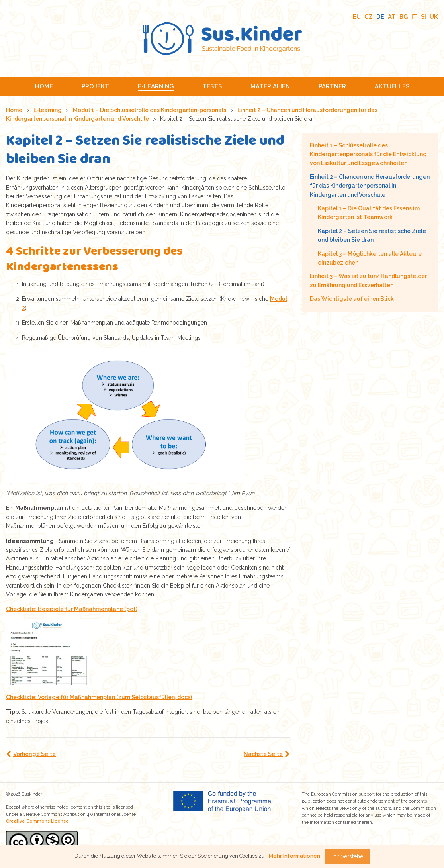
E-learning (48, 110)
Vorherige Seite (34, 754)
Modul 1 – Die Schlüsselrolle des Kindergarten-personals (150, 110)
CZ (369, 17)
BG (404, 17)
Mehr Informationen (294, 856)
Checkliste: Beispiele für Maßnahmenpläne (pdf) (72, 609)
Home (14, 110)
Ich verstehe (348, 856)
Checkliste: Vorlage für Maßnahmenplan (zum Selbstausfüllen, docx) (99, 697)
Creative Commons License (37, 821)
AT (392, 17)
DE (380, 17)
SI (423, 17)
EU (357, 17)
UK (434, 17)
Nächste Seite (263, 754)
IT (414, 17)
